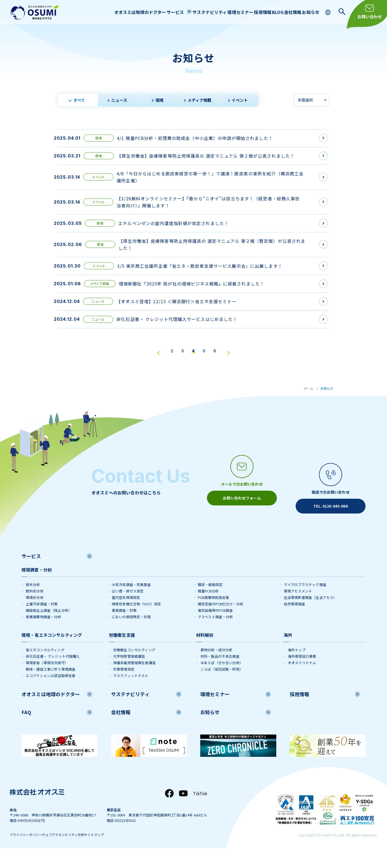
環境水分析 (35, 615)
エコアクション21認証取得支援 (51, 693)
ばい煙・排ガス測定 (128, 608)
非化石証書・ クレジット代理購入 (53, 674)
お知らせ (308, 12)
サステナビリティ (186, 12)
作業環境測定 (124, 687)
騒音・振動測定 (210, 602)
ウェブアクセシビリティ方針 (74, 853)
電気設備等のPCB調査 (215, 628)
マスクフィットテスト (131, 693)
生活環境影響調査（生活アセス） (310, 615)
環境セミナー (221, 12)
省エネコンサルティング (45, 667)
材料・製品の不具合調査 (220, 674)
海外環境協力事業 (302, 674)
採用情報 (247, 12)
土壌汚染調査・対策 (42, 621)
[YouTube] (183, 811)
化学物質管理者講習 (129, 674)
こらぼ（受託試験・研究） (222, 687)
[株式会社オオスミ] (35, 12)
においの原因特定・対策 (131, 634)
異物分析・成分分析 (216, 667)
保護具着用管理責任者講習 (134, 680)
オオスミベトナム (302, 680)
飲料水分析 (35, 608)
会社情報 (286, 12)
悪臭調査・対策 (124, 628)
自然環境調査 (294, 621)
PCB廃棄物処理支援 (214, 615)
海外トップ (297, 667)
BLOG (266, 12)
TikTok (200, 811)
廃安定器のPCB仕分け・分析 (221, 621)
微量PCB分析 (208, 608)
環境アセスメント (298, 608)
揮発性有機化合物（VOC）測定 (136, 621)
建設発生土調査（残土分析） (49, 628)
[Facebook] (169, 811)
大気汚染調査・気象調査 (131, 602)
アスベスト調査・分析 (215, 634)
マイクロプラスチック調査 (305, 602)
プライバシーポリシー (27, 853)
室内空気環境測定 (126, 615)
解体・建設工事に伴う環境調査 (51, 687)
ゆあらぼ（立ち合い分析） (222, 680)
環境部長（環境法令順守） (47, 680)
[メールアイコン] (242, 506)
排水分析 (33, 602)
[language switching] (329, 12)
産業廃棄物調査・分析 (44, 634)
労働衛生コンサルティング (134, 667)
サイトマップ (114, 853)
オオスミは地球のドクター (108, 12)
